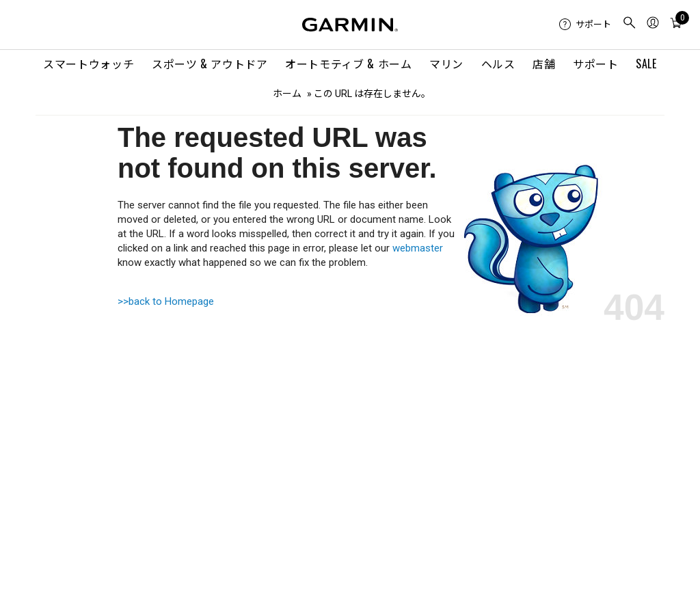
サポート (596, 64)
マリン (446, 64)
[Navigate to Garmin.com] (350, 25)
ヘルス (498, 64)
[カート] (676, 25)
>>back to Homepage (166, 301)
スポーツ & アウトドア (210, 64)
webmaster (418, 248)
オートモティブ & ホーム (348, 64)
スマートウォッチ (89, 64)
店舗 (544, 64)
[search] (630, 24)
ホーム (287, 94)
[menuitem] (585, 25)
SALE (646, 64)
